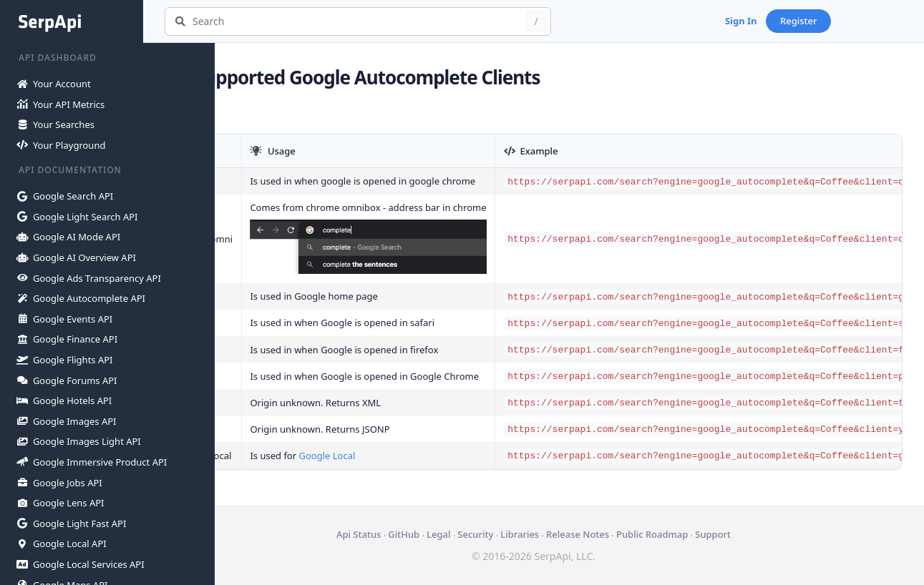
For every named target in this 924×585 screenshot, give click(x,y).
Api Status (394, 534)
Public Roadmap (688, 534)
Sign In (813, 21)
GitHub (439, 534)
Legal (474, 534)
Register (870, 21)
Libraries (555, 534)
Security (511, 534)
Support (749, 534)
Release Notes (613, 534)
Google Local (398, 456)
